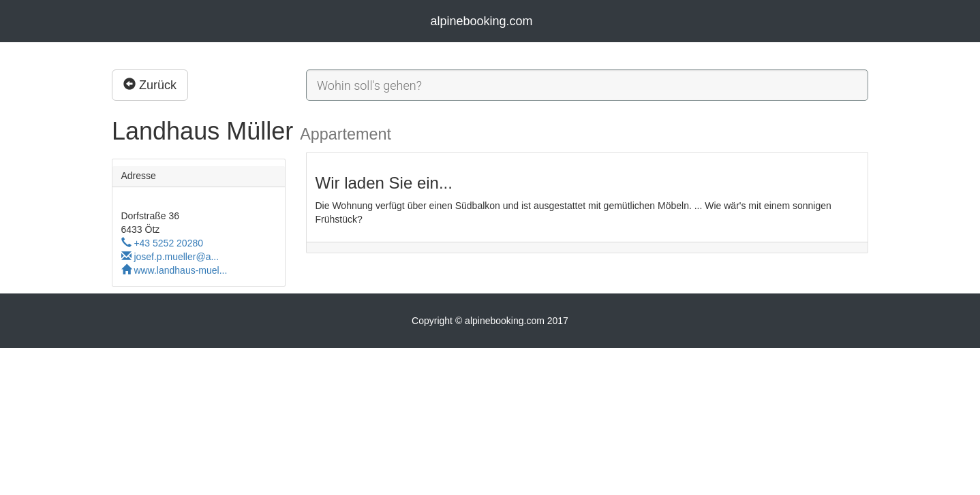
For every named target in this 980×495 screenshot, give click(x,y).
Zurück (150, 85)
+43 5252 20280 (163, 243)
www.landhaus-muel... (174, 270)
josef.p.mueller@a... (170, 257)
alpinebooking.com (481, 21)
